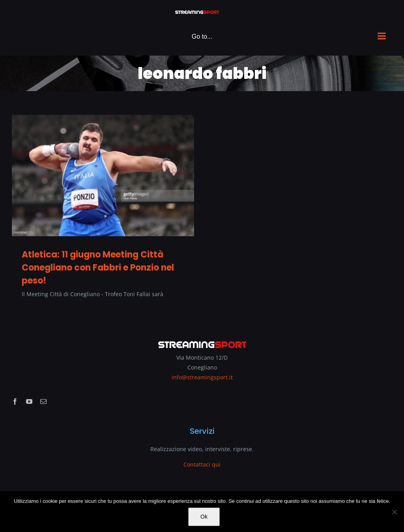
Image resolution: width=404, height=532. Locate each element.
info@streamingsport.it (202, 377)
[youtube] (29, 401)
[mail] (43, 401)
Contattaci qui (202, 464)
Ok (204, 517)
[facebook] (15, 401)
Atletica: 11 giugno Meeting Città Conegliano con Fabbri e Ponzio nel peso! (98, 268)
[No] (394, 512)
